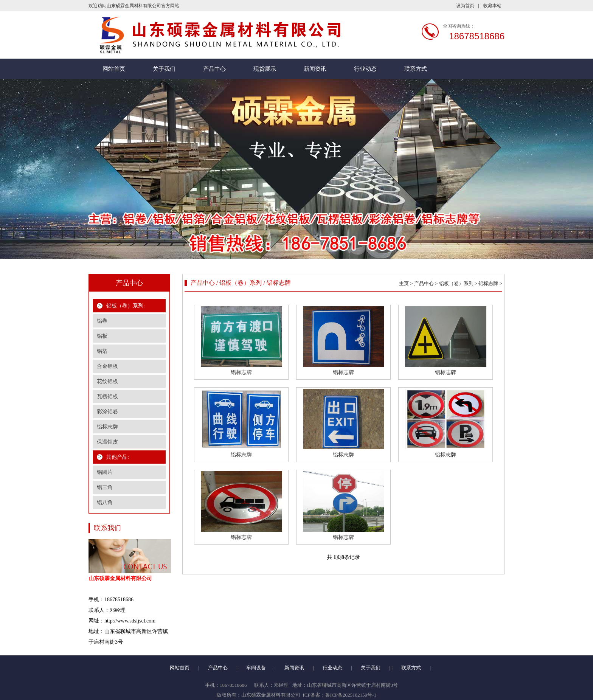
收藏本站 (492, 6)
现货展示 (265, 69)
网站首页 (114, 69)
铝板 (102, 336)
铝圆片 (105, 472)
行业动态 (365, 69)
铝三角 (105, 487)
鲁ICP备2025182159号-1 (351, 695)
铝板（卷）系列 (456, 283)
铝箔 (102, 351)
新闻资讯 (315, 69)
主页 (404, 283)
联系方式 (416, 69)
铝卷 (102, 321)
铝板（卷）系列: (126, 306)
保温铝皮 (107, 442)
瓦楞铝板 (107, 397)
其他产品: (118, 457)
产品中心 (214, 69)
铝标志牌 (107, 427)
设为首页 (465, 6)
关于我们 (164, 69)
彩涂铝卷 (107, 412)
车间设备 (256, 668)
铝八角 (105, 502)
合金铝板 (107, 366)
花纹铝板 (107, 381)
